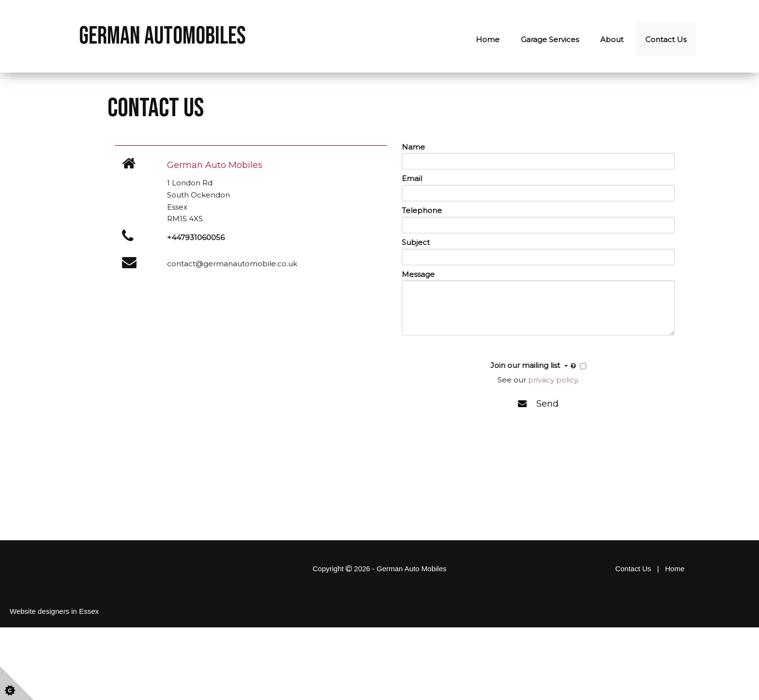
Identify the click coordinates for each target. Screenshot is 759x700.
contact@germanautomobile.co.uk (232, 264)
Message (418, 274)
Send (538, 404)
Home (488, 39)
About (612, 39)
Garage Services (550, 39)
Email (412, 178)
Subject (416, 242)
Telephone (422, 210)
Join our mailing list (534, 366)
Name (413, 147)
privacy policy (553, 380)
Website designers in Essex (54, 611)
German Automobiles (162, 36)
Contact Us (666, 39)
